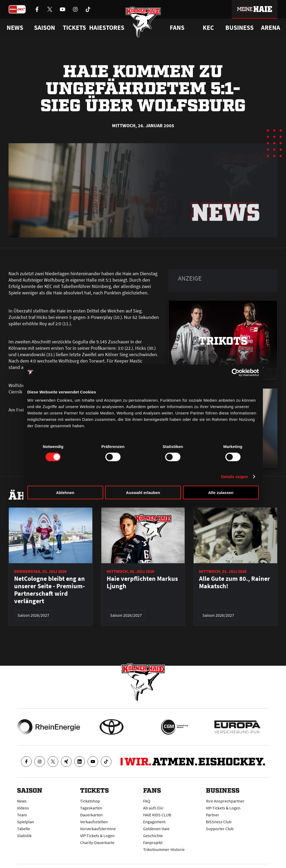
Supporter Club (220, 829)
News (22, 801)
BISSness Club (219, 822)
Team (22, 815)
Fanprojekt (153, 842)
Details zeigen (235, 476)
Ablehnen (65, 493)
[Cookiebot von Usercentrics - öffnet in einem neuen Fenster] (236, 372)
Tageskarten (91, 808)
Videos (23, 808)
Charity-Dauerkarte (97, 842)
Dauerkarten (91, 815)
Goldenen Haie (156, 829)
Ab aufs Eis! (153, 808)
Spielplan (26, 822)
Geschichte (153, 836)
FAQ (147, 801)
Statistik (24, 836)
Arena (271, 28)
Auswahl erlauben (143, 493)
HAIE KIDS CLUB (157, 815)
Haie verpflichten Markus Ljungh (142, 582)
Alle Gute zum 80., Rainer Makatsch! (235, 582)
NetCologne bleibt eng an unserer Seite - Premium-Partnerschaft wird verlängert (49, 590)
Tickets (74, 28)
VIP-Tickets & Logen (97, 836)
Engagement (154, 822)
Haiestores (107, 28)
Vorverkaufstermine (98, 829)
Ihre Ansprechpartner (225, 801)
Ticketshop (90, 801)
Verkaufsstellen (94, 822)
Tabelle (24, 829)
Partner (213, 815)
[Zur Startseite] (143, 22)
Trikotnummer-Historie (164, 849)
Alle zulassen (221, 493)
